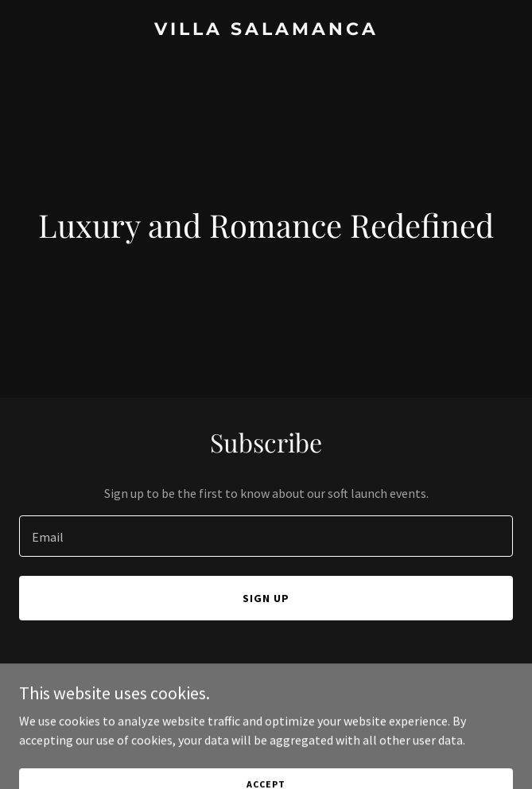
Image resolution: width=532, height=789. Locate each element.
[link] (266, 30)
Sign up (266, 598)
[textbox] (266, 536)
